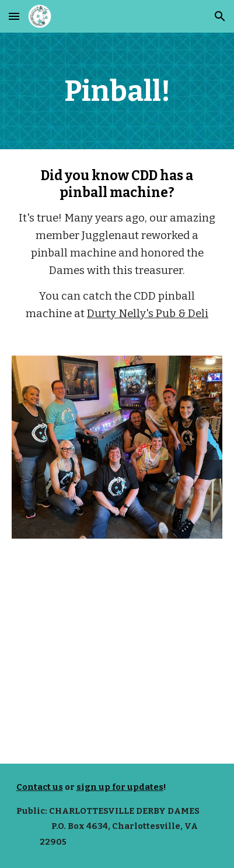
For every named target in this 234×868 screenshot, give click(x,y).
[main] (117, 91)
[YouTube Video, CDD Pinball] (117, 658)
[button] (14, 16)
